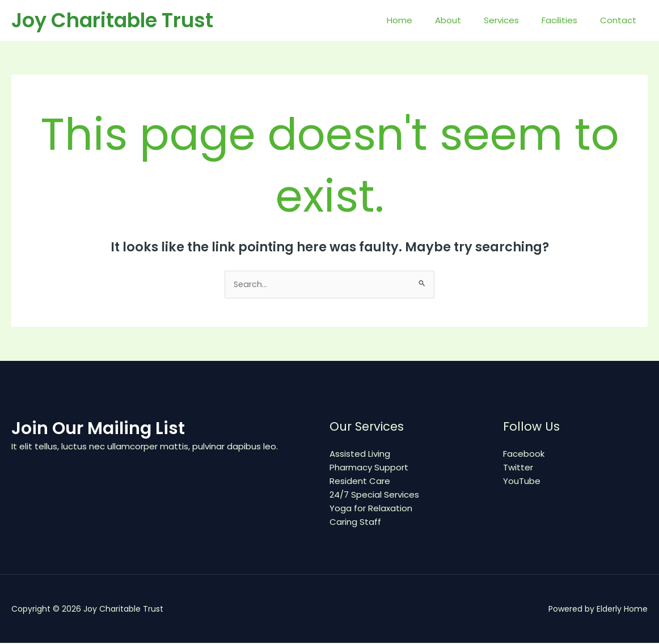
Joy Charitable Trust (112, 20)
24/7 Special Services (374, 496)
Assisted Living (360, 455)
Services (516, 20)
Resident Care (360, 482)
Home (425, 20)
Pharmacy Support (369, 468)
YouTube (522, 482)
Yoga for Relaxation (371, 509)
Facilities (568, 20)
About (468, 20)
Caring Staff (355, 523)
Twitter (518, 468)
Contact (621, 20)
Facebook (524, 455)
